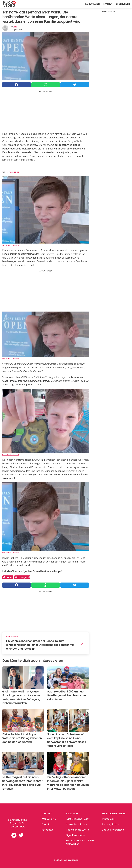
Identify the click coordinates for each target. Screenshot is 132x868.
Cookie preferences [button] (113, 830)
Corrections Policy (76, 824)
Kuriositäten (92, 4)
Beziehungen (123, 4)
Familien (108, 4)
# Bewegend (22, 577)
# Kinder (8, 577)
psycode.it (47, 830)
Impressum (108, 819)
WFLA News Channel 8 (11, 245)
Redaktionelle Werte (77, 830)
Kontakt (46, 824)
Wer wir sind (49, 819)
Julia (15, 27)
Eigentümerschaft (76, 835)
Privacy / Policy (110, 824)
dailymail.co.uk (12, 172)
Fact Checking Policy (78, 819)
